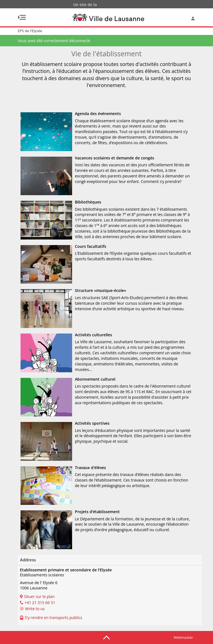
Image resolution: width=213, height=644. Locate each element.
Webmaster (183, 637)
